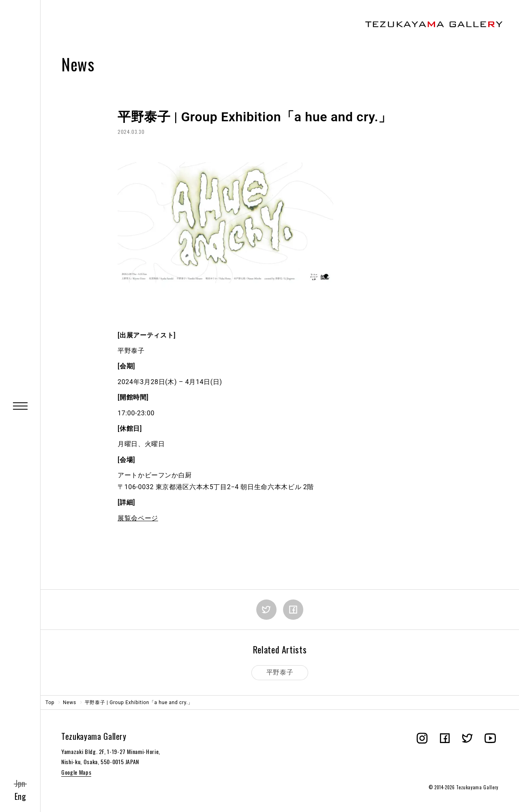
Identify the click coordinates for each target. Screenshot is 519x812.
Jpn (20, 783)
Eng (20, 796)
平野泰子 (280, 672)
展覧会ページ (138, 518)
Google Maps (76, 772)
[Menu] (20, 406)
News (70, 702)
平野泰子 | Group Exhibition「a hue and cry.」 (139, 702)
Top (50, 702)
